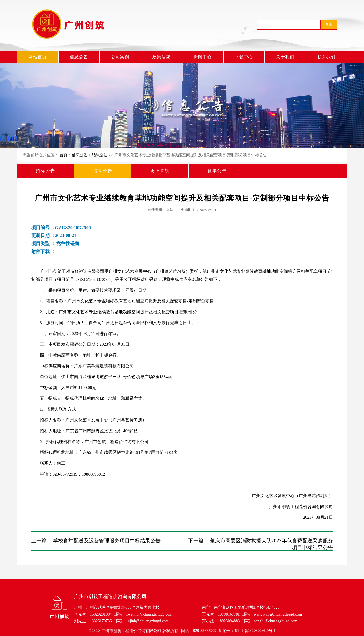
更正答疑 (160, 171)
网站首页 (38, 57)
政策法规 (161, 57)
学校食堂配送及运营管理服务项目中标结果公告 (107, 541)
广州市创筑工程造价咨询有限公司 (131, 631)
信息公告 (79, 57)
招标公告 (46, 171)
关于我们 (285, 57)
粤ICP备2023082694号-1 (255, 631)
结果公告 (100, 155)
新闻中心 (203, 57)
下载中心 (244, 57)
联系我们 (326, 57)
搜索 (329, 25)
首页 (63, 155)
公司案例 (120, 57)
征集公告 (217, 171)
